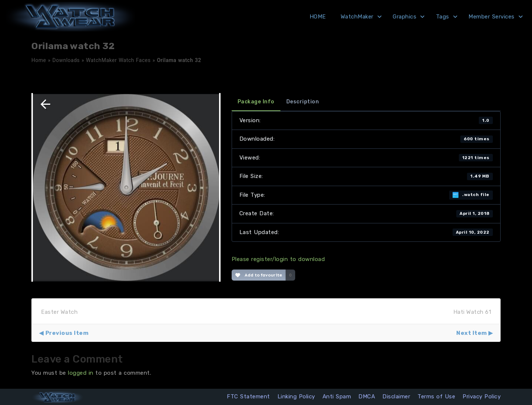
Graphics (405, 17)
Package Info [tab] (256, 102)
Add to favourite (259, 275)
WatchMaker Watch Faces (118, 60)
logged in (81, 373)
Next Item (472, 333)
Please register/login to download (278, 259)
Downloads (66, 60)
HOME (318, 17)
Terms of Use (436, 397)
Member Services (492, 17)
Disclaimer (396, 397)
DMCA (367, 397)
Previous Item (67, 333)
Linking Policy (296, 397)
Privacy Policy (482, 397)
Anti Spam (337, 397)
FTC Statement (248, 397)
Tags (443, 17)
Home (39, 60)
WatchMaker (357, 17)
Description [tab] (303, 102)
